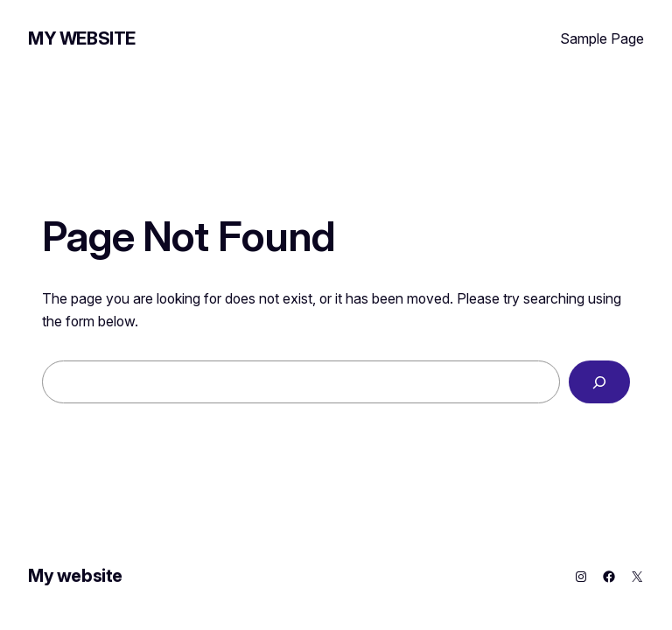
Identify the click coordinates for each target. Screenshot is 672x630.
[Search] (599, 382)
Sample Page (602, 38)
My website (82, 38)
